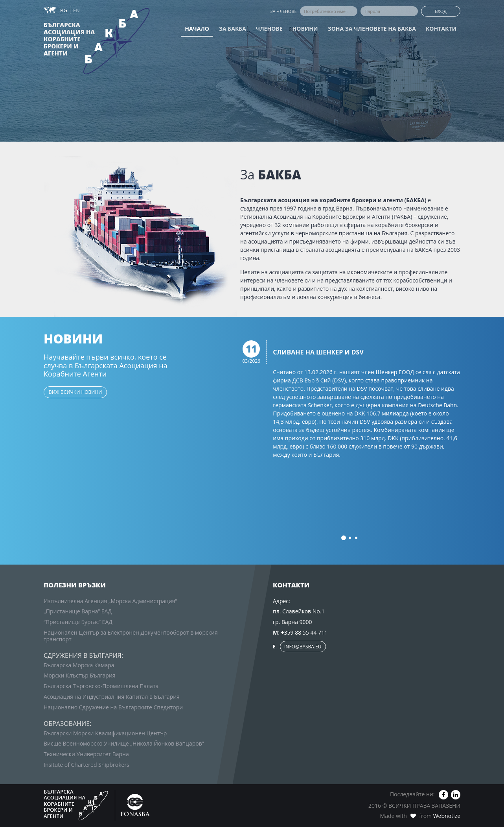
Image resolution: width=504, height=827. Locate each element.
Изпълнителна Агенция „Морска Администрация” (110, 601)
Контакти (441, 29)
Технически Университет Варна (86, 754)
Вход (441, 11)
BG (64, 10)
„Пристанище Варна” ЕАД (78, 611)
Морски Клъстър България (80, 675)
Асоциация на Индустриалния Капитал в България (112, 697)
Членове (269, 29)
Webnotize (447, 816)
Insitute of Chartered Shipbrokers (86, 765)
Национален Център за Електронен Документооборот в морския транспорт (131, 636)
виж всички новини (75, 392)
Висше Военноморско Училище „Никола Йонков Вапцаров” (124, 743)
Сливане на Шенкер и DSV (318, 353)
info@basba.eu (303, 647)
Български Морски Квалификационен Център (105, 733)
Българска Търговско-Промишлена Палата (101, 686)
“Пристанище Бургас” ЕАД (78, 622)
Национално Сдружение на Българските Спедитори (113, 707)
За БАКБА (233, 29)
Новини (305, 29)
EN (76, 10)
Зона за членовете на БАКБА (372, 29)
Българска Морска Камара (79, 665)
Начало (197, 29)
